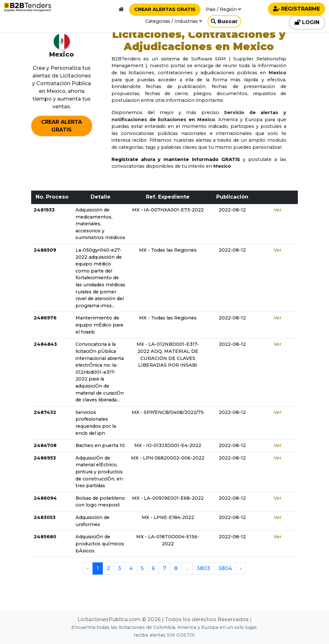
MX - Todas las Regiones (168, 250)
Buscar (224, 21)
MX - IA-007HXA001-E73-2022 (168, 210)
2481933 (44, 210)
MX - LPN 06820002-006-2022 (168, 458)
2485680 (45, 537)
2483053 (45, 517)
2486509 (45, 250)
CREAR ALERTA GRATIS (62, 126)
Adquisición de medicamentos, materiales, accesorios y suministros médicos (100, 224)
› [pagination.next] (241, 568)
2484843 (45, 344)
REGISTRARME (297, 9)
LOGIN (307, 22)
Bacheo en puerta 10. (101, 445)
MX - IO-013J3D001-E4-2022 (168, 445)
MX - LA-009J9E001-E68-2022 (168, 498)
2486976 (45, 318)
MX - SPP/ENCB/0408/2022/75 (168, 412)
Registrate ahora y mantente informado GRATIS (176, 159)
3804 (225, 568)
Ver (278, 210)
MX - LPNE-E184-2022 (168, 517)
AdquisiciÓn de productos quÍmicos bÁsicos (100, 544)
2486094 (45, 498)
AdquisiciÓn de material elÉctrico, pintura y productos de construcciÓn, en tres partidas (99, 472)
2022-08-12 (232, 210)
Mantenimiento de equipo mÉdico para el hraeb (99, 325)
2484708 (45, 445)
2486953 (45, 458)
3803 (203, 568)
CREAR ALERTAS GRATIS (165, 9)
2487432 (45, 412)
